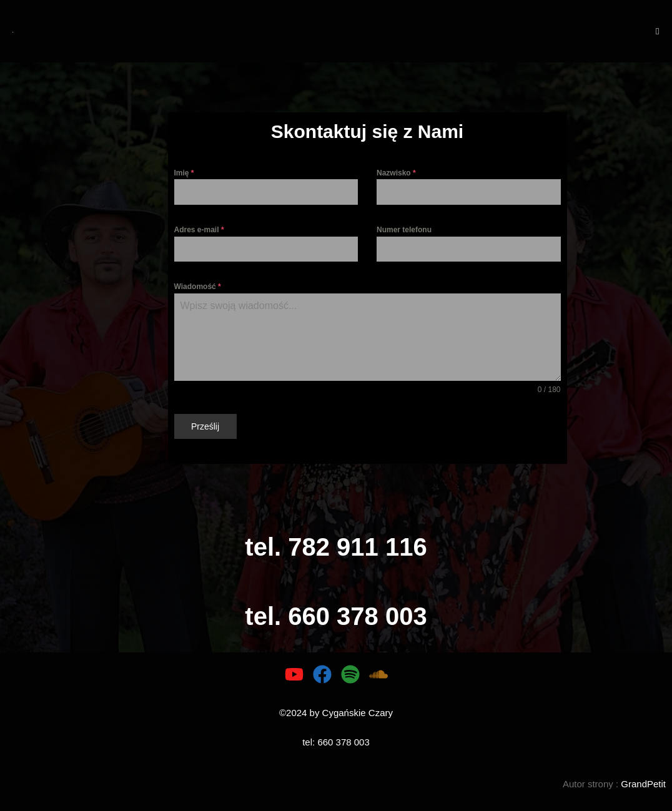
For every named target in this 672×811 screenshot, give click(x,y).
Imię (184, 173)
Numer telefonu (404, 230)
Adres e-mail (199, 230)
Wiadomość (198, 287)
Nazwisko (396, 173)
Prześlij (205, 426)
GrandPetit (643, 784)
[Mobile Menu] (658, 31)
